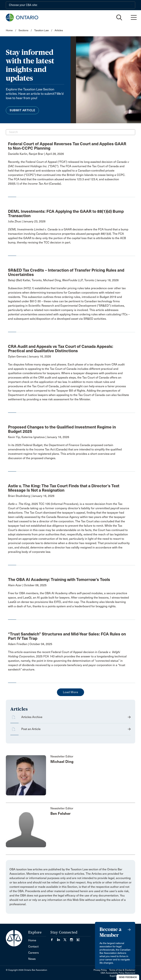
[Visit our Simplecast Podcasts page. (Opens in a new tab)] (78, 939)
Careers (33, 953)
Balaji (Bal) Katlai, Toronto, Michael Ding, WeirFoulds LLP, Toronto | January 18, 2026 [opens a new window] (63, 280)
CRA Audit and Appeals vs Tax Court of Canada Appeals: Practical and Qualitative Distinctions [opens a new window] (61, 349)
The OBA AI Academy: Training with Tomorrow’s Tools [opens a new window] (59, 580)
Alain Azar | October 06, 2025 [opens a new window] (27, 585)
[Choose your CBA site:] (70, 5)
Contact (33, 947)
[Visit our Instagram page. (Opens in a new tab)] (73, 939)
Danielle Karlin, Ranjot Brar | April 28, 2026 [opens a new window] (36, 154)
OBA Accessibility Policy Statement (118, 973)
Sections (24, 30)
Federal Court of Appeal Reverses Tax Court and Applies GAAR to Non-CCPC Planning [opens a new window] (67, 146)
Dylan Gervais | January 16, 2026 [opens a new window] (29, 356)
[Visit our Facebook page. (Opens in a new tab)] (54, 939)
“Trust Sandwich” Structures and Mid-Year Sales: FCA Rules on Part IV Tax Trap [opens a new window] (67, 636)
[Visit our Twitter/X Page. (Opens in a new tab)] (67, 939)
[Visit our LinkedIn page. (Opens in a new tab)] (60, 939)
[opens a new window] (69, 173)
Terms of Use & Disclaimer (122, 970)
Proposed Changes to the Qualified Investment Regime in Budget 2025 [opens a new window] (62, 429)
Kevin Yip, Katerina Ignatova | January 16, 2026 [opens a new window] (39, 437)
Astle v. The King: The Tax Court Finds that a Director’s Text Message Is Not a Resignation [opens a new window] (64, 488)
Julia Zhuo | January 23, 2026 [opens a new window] (27, 221)
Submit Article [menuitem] (22, 110)
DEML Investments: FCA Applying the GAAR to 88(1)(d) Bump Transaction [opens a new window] (66, 214)
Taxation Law (41, 30)
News (32, 959)
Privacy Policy (100, 970)
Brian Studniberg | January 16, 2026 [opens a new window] (31, 496)
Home (9, 30)
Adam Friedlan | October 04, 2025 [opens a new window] (30, 644)
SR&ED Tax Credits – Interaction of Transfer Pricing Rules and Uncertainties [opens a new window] (66, 272)
